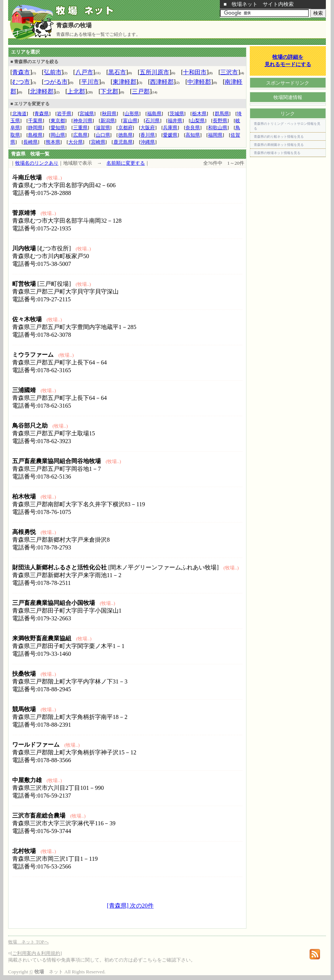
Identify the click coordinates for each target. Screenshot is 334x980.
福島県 (154, 114)
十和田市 (195, 72)
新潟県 (108, 121)
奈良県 (193, 128)
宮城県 (87, 114)
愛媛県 (170, 135)
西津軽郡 (162, 82)
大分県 (76, 142)
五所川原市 (154, 72)
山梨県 (197, 121)
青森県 (42, 114)
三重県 (80, 128)
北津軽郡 (42, 91)
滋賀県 (103, 128)
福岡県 (215, 135)
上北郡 (76, 91)
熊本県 (53, 142)
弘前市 (53, 72)
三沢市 (229, 72)
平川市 (90, 82)
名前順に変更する (126, 163)
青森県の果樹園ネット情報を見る (279, 145)
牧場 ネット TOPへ (28, 942)
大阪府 (148, 128)
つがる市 (56, 82)
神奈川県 (83, 121)
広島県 (80, 135)
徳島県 (125, 135)
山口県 (103, 135)
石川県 (152, 121)
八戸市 (84, 72)
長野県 (220, 121)
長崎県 (30, 142)
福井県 (175, 121)
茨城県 (177, 114)
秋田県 (109, 114)
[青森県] (118, 906)
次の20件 (141, 906)
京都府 (125, 128)
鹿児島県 (123, 142)
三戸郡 (141, 91)
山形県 (132, 114)
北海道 (19, 114)
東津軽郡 (125, 82)
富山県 (130, 121)
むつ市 (21, 82)
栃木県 (199, 114)
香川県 (148, 135)
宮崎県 (98, 142)
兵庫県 (170, 128)
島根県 (35, 135)
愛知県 (58, 128)
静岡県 (35, 128)
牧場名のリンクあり (37, 163)
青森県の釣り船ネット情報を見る (279, 137)
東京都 (58, 121)
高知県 (193, 135)
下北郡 (109, 91)
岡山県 (58, 135)
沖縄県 (148, 142)
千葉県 (35, 121)
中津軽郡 (199, 82)
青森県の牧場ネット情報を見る (277, 153)
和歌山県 (218, 128)
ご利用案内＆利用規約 (36, 953)
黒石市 (117, 72)
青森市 (21, 72)
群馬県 (222, 114)
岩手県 (64, 114)
